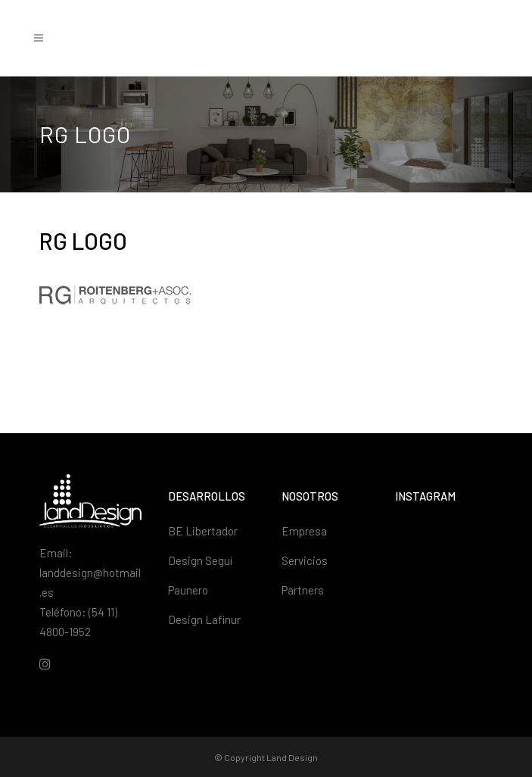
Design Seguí (200, 560)
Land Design (292, 757)
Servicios (305, 560)
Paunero (188, 590)
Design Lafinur (204, 619)
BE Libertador (203, 531)
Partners (303, 590)
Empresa (304, 531)
